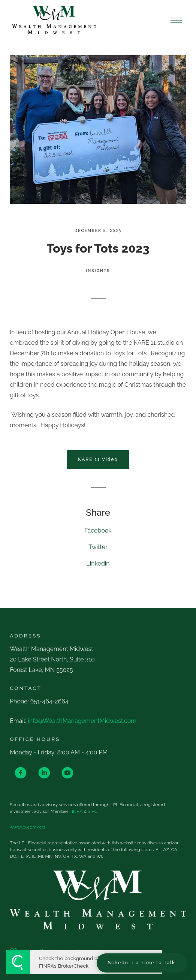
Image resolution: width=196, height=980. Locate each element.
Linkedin (98, 563)
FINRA (76, 811)
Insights (98, 271)
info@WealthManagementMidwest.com (82, 721)
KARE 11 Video (98, 459)
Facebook (98, 530)
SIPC (93, 811)
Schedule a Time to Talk (142, 963)
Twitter (98, 547)
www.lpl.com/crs (28, 827)
